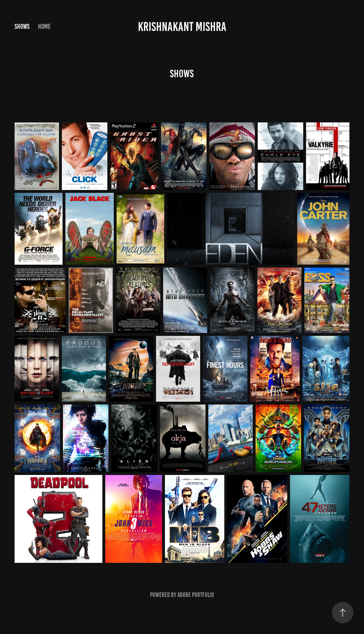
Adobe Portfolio (196, 595)
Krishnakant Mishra (182, 27)
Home (44, 27)
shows (22, 27)
